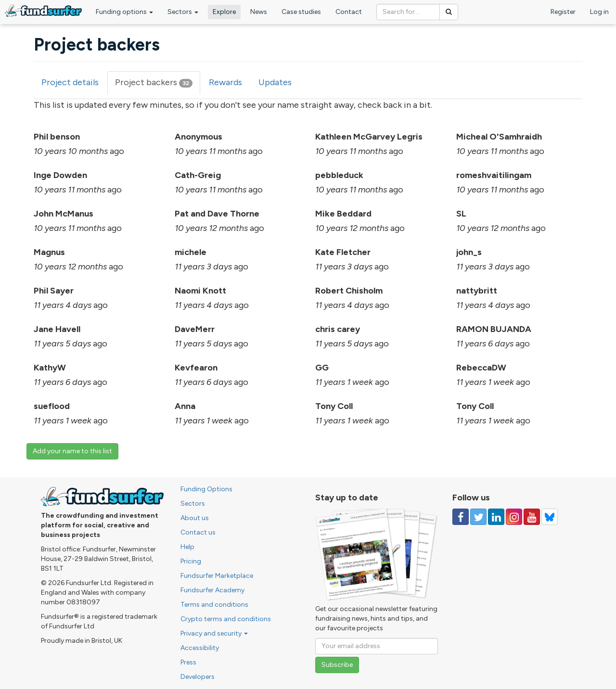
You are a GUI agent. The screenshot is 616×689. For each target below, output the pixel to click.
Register (563, 12)
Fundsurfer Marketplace (217, 576)
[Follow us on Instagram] (514, 517)
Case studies (301, 12)
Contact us (198, 532)
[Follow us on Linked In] (496, 517)
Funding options (124, 12)
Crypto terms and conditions (226, 619)
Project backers (158, 85)
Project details (70, 82)
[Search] (449, 12)
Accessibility (200, 648)
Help (187, 547)
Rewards (225, 82)
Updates (275, 82)
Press (188, 662)
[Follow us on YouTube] (532, 517)
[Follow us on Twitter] (478, 517)
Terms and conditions (214, 605)
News (259, 12)
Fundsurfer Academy (212, 590)
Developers (198, 677)
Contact (349, 12)
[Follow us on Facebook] (461, 517)
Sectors (183, 12)
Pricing (191, 561)
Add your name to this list (72, 451)
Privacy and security (214, 633)
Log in (599, 12)
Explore (224, 12)
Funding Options (206, 489)
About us (195, 518)
